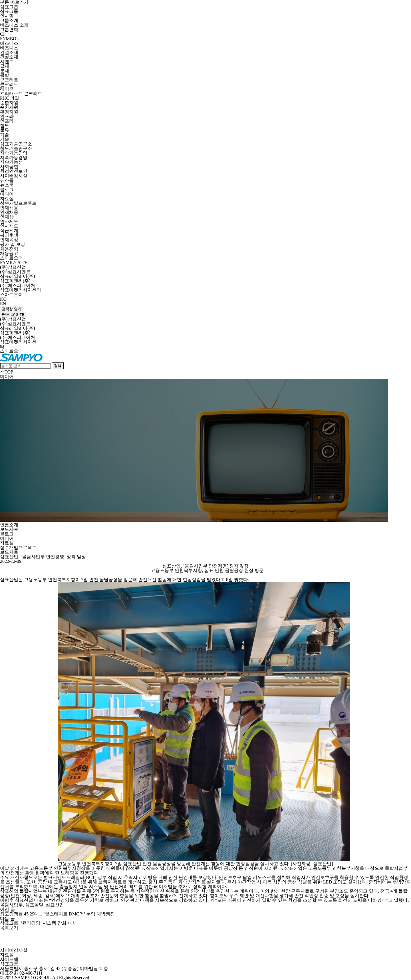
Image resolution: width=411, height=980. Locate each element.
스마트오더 (11, 258)
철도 (5, 125)
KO (3, 299)
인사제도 (9, 221)
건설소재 (9, 52)
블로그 (7, 189)
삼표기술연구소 (16, 144)
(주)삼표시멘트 (15, 272)
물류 (5, 130)
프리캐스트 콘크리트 (21, 94)
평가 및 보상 (13, 244)
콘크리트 (9, 80)
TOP (7, 372)
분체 (5, 71)
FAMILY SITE (14, 263)
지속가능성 (11, 162)
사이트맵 (9, 959)
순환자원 (9, 103)
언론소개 (9, 525)
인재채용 (9, 208)
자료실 (7, 199)
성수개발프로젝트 (18, 203)
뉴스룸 (7, 180)
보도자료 (9, 529)
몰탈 (5, 75)
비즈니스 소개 (14, 25)
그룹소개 (9, 20)
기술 (5, 135)
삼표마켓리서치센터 (21, 290)
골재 (5, 66)
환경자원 (9, 112)
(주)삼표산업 (13, 267)
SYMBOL (10, 39)
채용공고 (9, 253)
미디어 (7, 194)
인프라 (7, 116)
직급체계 (9, 231)
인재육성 (9, 240)
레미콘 (7, 89)
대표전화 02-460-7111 (21, 973)
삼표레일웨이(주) (18, 276)
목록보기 (9, 928)
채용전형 (9, 249)
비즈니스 (9, 43)
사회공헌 (9, 167)
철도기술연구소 (16, 148)
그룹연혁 (9, 30)
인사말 (7, 16)
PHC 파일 (10, 98)
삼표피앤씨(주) (15, 281)
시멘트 (7, 62)
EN (3, 304)
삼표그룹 (9, 7)
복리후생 (9, 235)
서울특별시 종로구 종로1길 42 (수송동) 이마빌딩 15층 (54, 968)
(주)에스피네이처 (18, 285)
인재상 (7, 217)
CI (2, 34)
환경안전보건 (14, 171)
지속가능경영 (14, 153)
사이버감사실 (14, 176)
